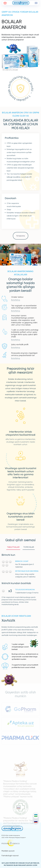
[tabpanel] (20, 579)
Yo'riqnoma (21, 236)
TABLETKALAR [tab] (13, 547)
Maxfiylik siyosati (8, 851)
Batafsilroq (16, 300)
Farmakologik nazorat (10, 856)
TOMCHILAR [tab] (29, 547)
